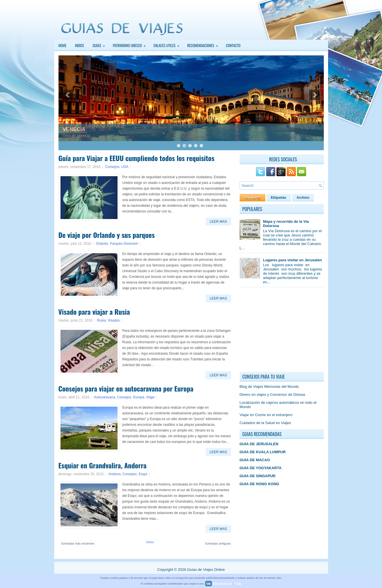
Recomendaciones (204, 44)
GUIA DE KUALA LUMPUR (263, 452)
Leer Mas (218, 222)
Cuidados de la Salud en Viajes (265, 423)
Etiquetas (279, 198)
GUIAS (101, 44)
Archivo (303, 198)
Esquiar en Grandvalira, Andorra (103, 465)
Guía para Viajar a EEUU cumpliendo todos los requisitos (137, 158)
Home (62, 45)
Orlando (102, 244)
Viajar (150, 397)
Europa (139, 397)
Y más (238, 584)
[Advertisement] (282, 331)
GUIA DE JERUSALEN (259, 444)
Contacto (233, 45)
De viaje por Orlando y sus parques (107, 235)
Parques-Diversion (124, 244)
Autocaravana (104, 397)
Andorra (115, 474)
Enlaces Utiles (168, 44)
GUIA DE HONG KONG (259, 484)
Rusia (101, 320)
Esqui (143, 474)
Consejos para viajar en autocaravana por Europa (126, 388)
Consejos (112, 167)
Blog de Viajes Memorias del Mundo (269, 387)
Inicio (150, 542)
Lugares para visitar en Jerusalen (293, 260)
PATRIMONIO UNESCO (131, 44)
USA (125, 167)
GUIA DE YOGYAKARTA (261, 468)
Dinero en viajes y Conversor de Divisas (272, 395)
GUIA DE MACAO (255, 460)
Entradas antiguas (218, 543)
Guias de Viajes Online (206, 570)
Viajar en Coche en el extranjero (266, 415)
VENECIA (74, 129)
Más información (222, 584)
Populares (252, 198)
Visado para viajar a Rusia (94, 312)
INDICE (80, 45)
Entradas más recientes (78, 543)
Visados (114, 320)
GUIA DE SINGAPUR (258, 476)
